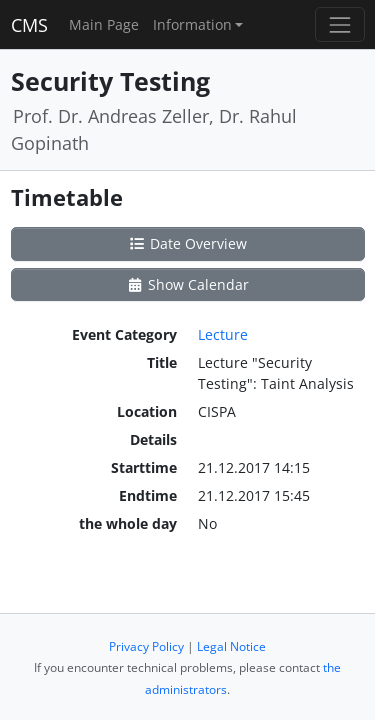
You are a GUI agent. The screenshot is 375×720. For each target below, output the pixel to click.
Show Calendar (187, 284)
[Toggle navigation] (339, 24)
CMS (29, 25)
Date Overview (187, 243)
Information (192, 24)
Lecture (223, 334)
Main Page (104, 24)
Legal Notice (231, 646)
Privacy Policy (146, 646)
